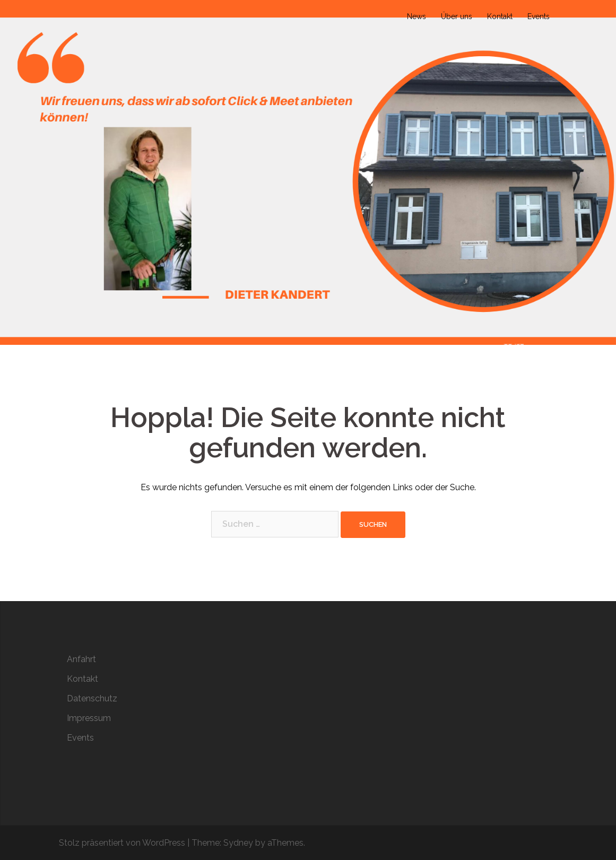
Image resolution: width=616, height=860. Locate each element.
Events (539, 16)
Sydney (238, 843)
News (417, 16)
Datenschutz (92, 698)
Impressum (89, 718)
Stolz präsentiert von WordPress (122, 843)
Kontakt (500, 16)
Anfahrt (81, 659)
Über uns (457, 16)
